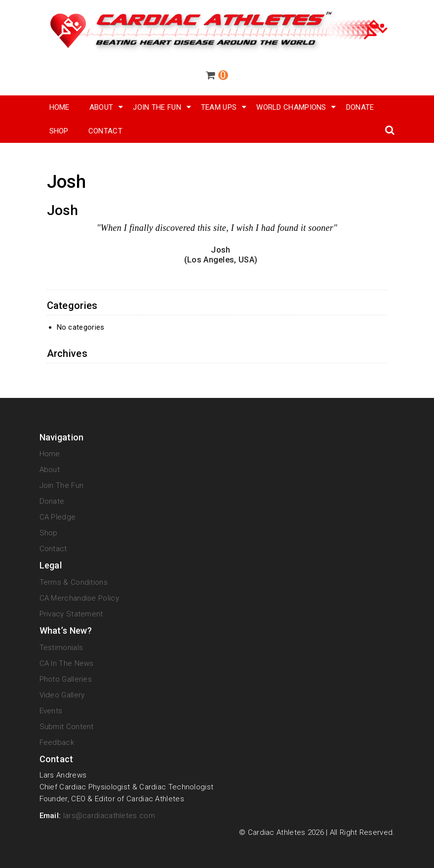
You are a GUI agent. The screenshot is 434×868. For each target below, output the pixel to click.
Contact (105, 131)
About (101, 107)
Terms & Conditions (74, 582)
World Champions (291, 107)
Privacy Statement (71, 614)
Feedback (57, 742)
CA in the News (67, 663)
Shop (49, 533)
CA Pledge (58, 517)
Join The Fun (157, 107)
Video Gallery (62, 695)
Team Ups (219, 107)
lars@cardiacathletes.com (109, 816)
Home (59, 107)
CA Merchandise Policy (79, 598)
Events (51, 711)
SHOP (59, 131)
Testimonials (61, 648)
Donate (360, 107)
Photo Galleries (66, 679)
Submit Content (67, 727)
